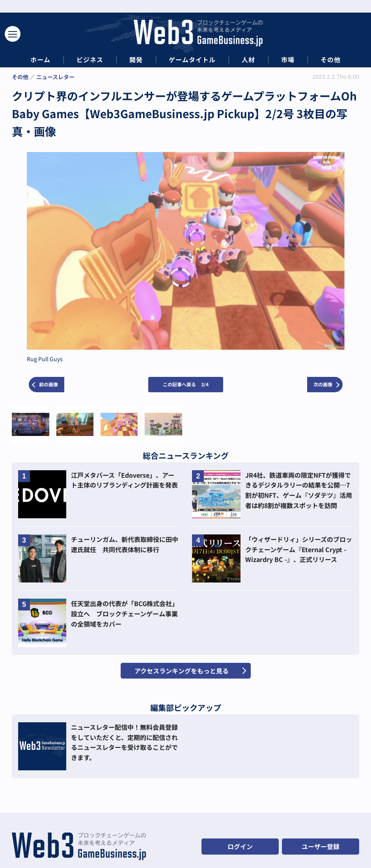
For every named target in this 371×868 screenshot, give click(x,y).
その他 (331, 60)
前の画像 (48, 384)
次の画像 (323, 384)
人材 (248, 60)
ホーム (40, 60)
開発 (136, 60)
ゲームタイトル (192, 60)
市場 (288, 60)
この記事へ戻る (186, 384)
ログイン (240, 846)
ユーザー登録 (321, 846)
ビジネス (90, 60)
